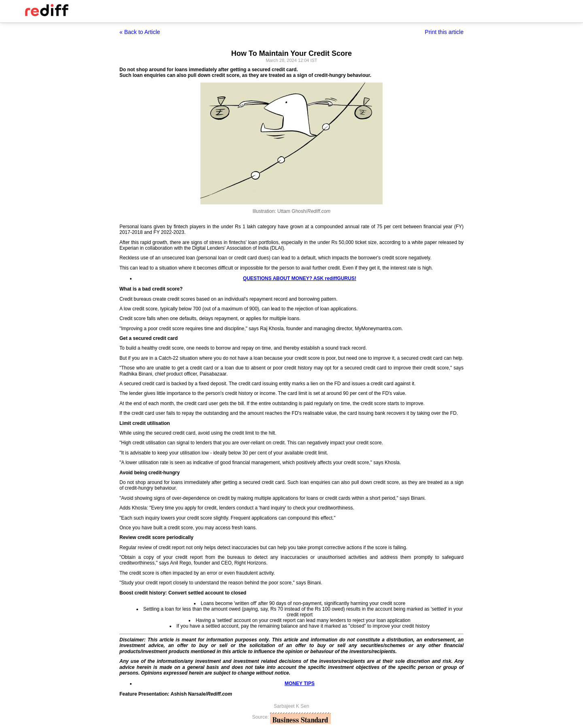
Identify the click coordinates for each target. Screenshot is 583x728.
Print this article (444, 32)
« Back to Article (140, 32)
